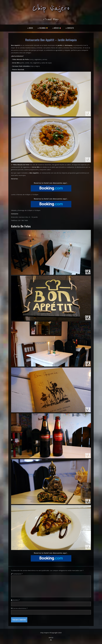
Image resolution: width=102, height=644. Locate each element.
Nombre (16, 600)
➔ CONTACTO (70, 28)
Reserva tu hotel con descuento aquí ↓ (51, 183)
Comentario (18, 574)
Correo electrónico (20, 608)
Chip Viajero (51, 8)
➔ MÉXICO (57, 28)
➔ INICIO (30, 28)
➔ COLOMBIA (43, 28)
